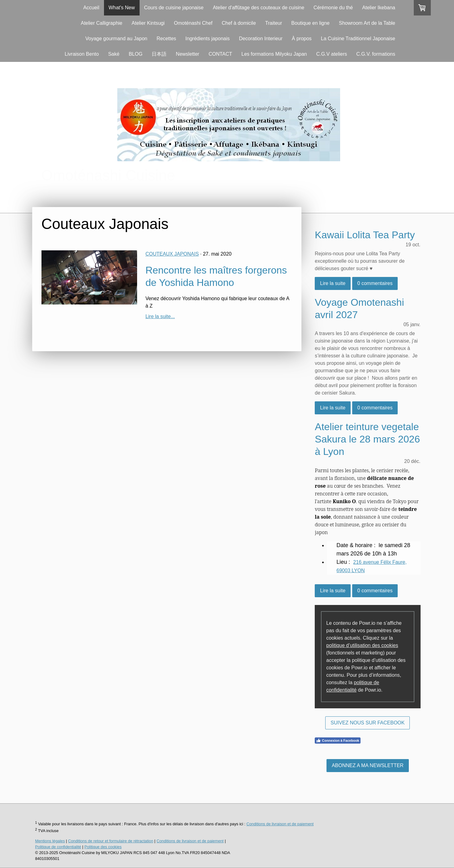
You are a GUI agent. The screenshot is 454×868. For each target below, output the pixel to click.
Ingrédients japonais (208, 39)
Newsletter (188, 54)
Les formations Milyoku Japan (274, 54)
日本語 (159, 54)
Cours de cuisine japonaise (174, 8)
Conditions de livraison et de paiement (280, 824)
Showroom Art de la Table (367, 23)
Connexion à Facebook (337, 741)
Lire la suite (333, 283)
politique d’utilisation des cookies (362, 645)
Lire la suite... (160, 316)
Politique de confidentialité (58, 847)
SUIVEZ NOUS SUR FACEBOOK (368, 723)
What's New (122, 8)
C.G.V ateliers (332, 54)
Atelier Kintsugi (148, 23)
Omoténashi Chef (193, 23)
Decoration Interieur (261, 39)
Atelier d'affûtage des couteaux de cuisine (259, 8)
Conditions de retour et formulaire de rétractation (111, 841)
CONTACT (220, 54)
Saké (114, 54)
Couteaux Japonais (172, 254)
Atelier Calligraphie (102, 23)
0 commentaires (375, 283)
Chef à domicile (239, 23)
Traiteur (274, 23)
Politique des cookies (103, 847)
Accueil (91, 8)
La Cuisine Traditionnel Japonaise (358, 39)
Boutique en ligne (310, 23)
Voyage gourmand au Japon (116, 39)
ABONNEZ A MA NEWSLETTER (368, 765)
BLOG (136, 54)
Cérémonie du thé (333, 8)
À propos (302, 39)
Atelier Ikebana (379, 8)
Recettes (166, 39)
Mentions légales (50, 841)
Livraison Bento (82, 54)
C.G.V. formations (376, 54)
